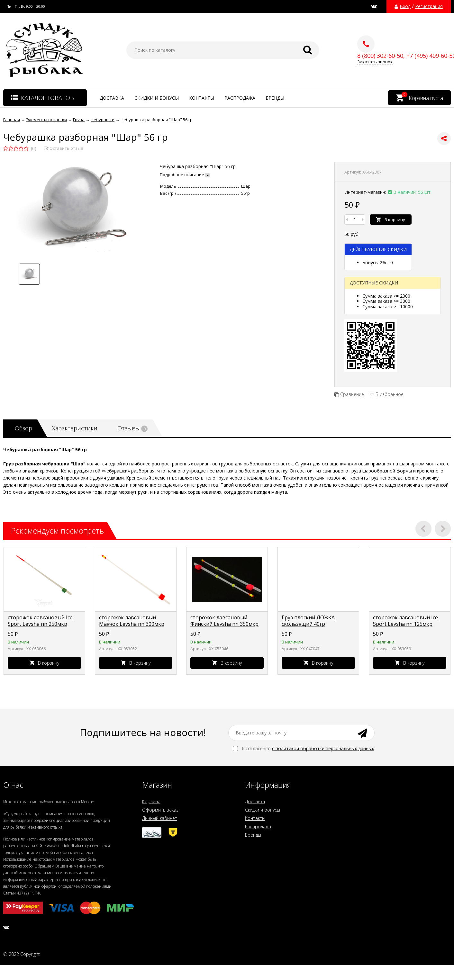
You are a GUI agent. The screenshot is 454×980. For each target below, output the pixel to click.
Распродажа (240, 98)
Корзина (151, 801)
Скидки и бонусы (157, 98)
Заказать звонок (375, 62)
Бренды (275, 98)
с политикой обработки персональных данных (323, 748)
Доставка (112, 98)
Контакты (202, 98)
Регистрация (429, 6)
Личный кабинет (160, 818)
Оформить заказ (160, 810)
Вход (405, 6)
